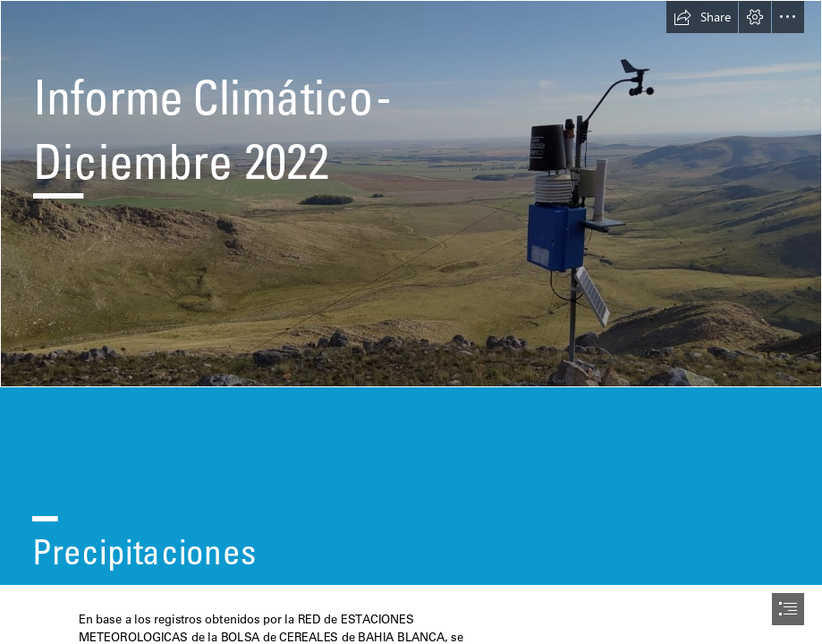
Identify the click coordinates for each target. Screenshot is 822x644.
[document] (411, 322)
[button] (702, 17)
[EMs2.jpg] (411, 194)
